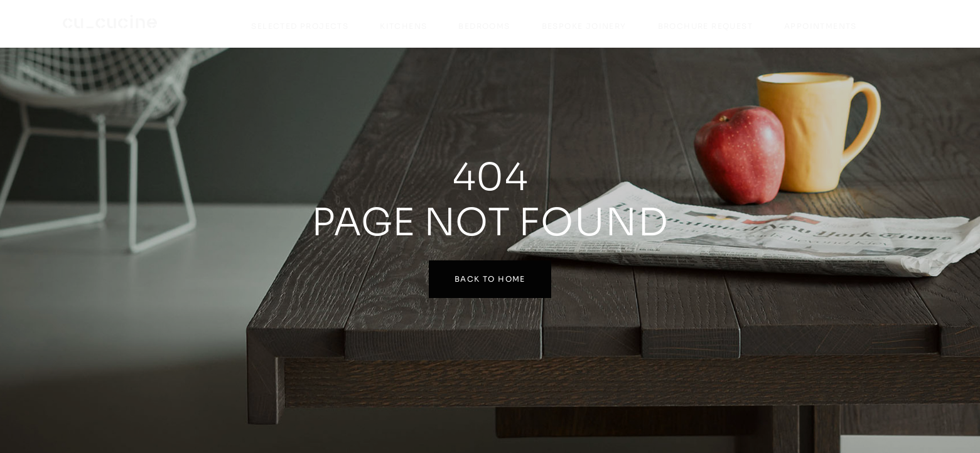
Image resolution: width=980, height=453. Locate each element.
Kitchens (403, 26)
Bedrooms (484, 26)
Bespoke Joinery (584, 26)
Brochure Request (705, 26)
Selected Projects (300, 26)
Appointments (821, 26)
